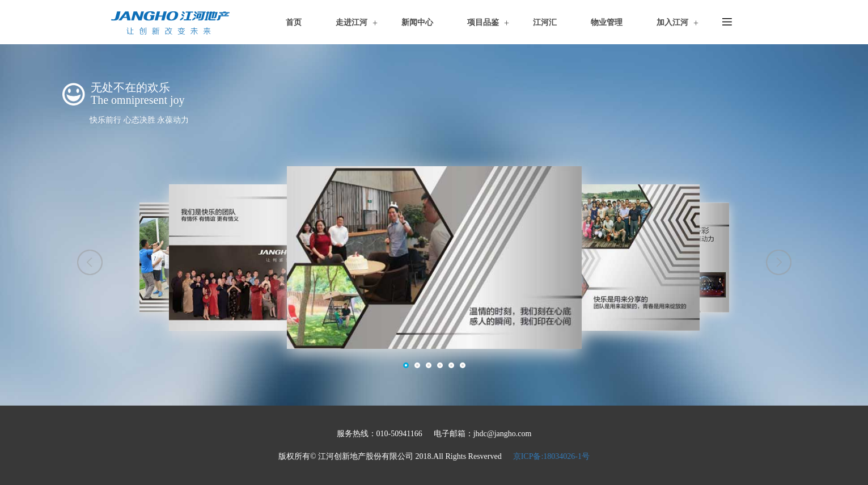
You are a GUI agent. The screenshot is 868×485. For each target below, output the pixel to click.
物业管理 (607, 22)
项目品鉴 (483, 22)
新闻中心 (417, 22)
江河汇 (545, 22)
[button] (90, 262)
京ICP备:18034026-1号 (551, 456)
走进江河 (352, 22)
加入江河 (672, 22)
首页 (294, 22)
